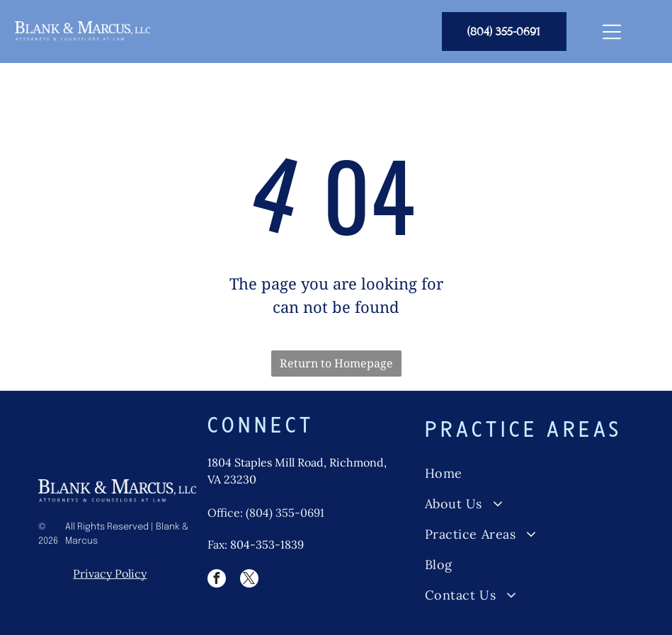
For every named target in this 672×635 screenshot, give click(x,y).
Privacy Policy (110, 573)
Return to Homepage (336, 363)
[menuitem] (529, 473)
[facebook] (217, 580)
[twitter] (249, 580)
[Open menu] (612, 32)
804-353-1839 (267, 544)
